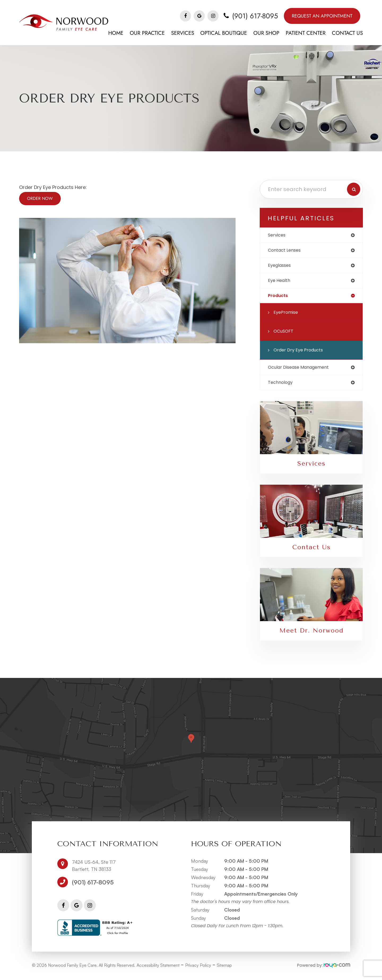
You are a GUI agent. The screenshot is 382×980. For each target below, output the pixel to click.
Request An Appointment (322, 16)
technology (282, 386)
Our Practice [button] (147, 33)
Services (311, 467)
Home (116, 33)
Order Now (40, 198)
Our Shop (266, 33)
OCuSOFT (285, 334)
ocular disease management (302, 370)
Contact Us (347, 33)
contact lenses (286, 251)
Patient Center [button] (306, 33)
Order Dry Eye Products (301, 353)
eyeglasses (281, 267)
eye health (280, 282)
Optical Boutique (224, 33)
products (279, 298)
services (278, 235)
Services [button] (183, 33)
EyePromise (287, 315)
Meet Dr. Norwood (311, 635)
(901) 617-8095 (255, 16)
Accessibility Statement (158, 970)
